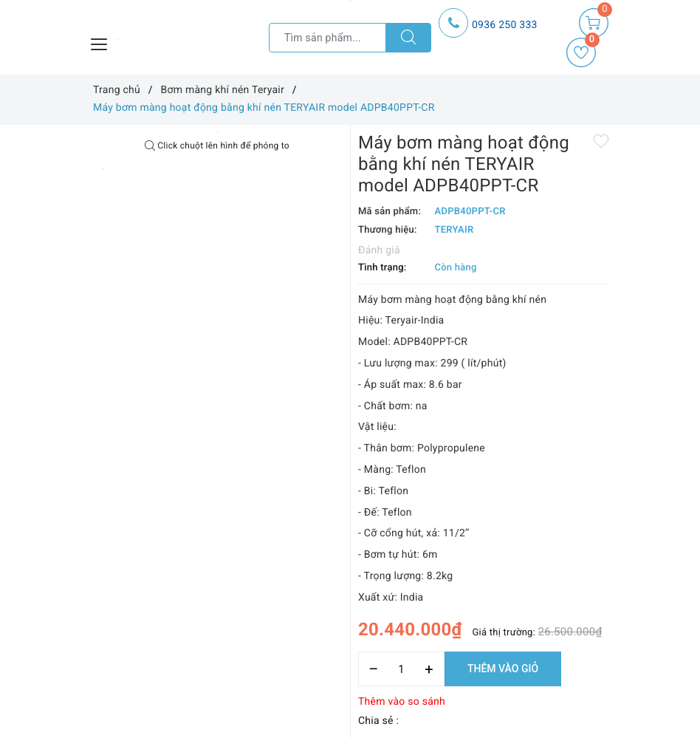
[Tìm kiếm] (408, 38)
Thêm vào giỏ (503, 669)
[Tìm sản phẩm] (327, 38)
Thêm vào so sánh (402, 702)
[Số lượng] (401, 669)
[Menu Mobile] (100, 42)
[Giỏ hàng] (594, 23)
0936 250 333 (505, 25)
